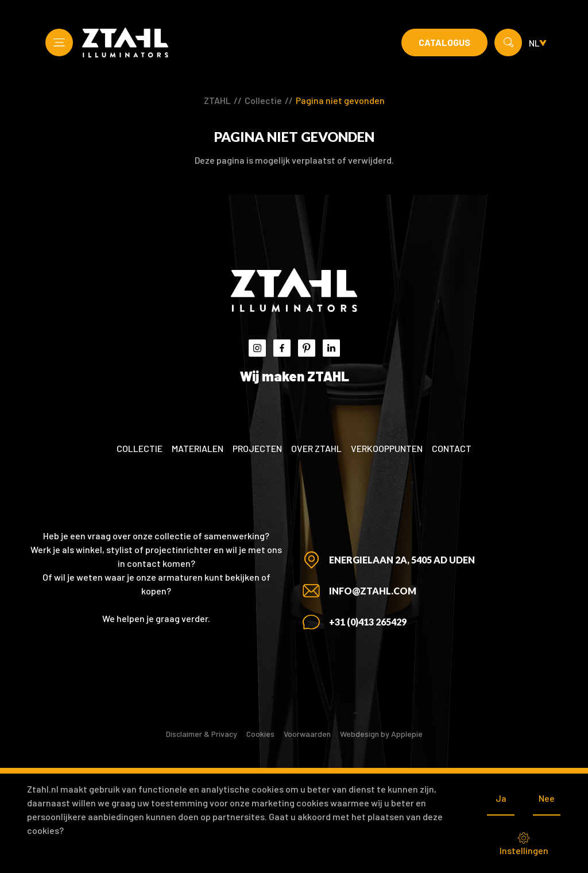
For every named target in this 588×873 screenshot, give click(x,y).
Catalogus (444, 42)
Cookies (260, 734)
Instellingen (524, 844)
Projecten (257, 448)
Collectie (263, 100)
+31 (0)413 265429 (368, 622)
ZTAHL (217, 100)
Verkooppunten (387, 448)
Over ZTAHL (316, 448)
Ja (501, 798)
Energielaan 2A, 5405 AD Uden (402, 560)
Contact (452, 448)
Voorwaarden (307, 734)
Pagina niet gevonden (340, 100)
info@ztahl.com (373, 591)
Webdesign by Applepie (381, 734)
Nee (547, 798)
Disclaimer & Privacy (202, 734)
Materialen (198, 448)
